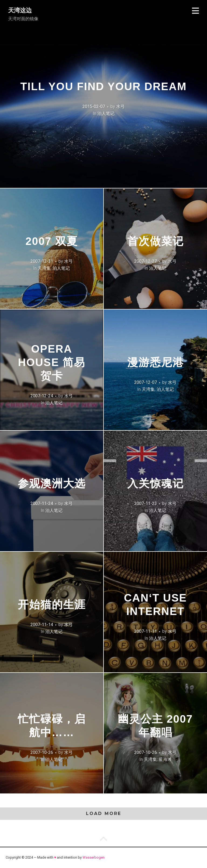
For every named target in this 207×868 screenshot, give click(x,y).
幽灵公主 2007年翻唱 (155, 726)
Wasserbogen (94, 857)
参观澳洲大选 (52, 483)
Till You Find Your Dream (104, 86)
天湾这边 (20, 10)
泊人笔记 (106, 113)
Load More (104, 813)
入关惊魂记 (156, 483)
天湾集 (44, 268)
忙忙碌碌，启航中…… (52, 726)
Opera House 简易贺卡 (52, 362)
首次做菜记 (156, 241)
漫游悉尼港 (156, 362)
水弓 (120, 106)
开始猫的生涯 (52, 605)
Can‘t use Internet (156, 605)
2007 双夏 (51, 241)
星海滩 (165, 759)
